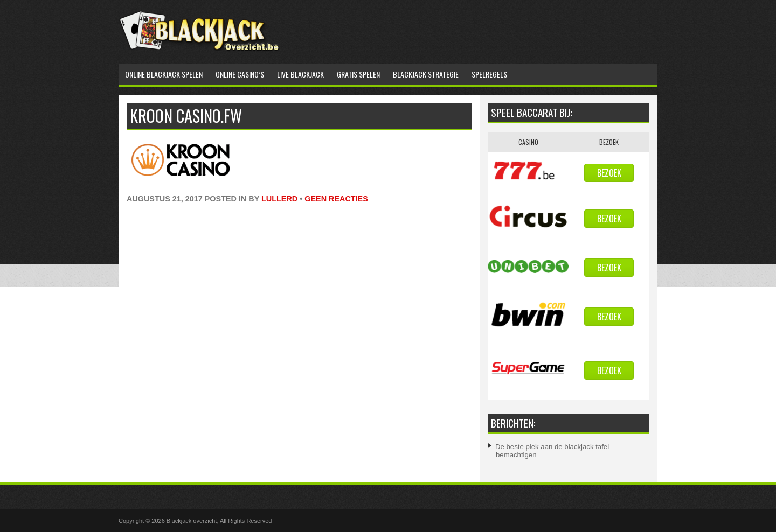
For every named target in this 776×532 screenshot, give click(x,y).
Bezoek (609, 173)
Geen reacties (336, 199)
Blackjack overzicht (192, 521)
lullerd (279, 199)
